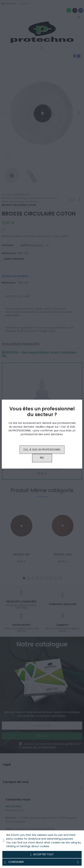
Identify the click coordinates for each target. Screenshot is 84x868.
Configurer (42, 862)
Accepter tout (42, 855)
